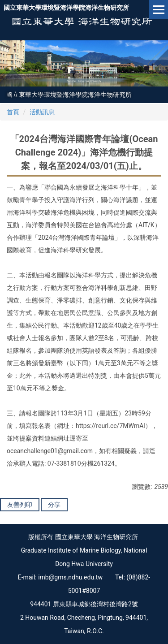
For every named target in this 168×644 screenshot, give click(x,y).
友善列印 (20, 505)
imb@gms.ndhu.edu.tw (70, 577)
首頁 (13, 112)
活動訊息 (42, 112)
